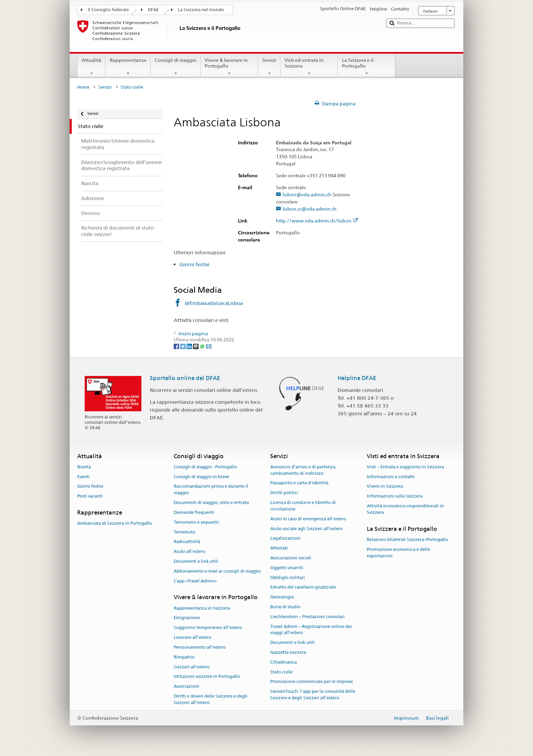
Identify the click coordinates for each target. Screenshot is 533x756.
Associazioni (186, 686)
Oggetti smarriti (287, 568)
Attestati (279, 548)
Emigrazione (187, 618)
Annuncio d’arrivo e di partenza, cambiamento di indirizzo (303, 470)
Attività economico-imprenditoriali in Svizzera (405, 509)
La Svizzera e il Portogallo (367, 67)
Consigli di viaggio (176, 67)
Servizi (269, 67)
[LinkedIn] (190, 346)
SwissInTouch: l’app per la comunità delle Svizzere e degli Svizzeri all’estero (313, 695)
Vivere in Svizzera (385, 487)
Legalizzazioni (285, 538)
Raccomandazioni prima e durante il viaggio (211, 490)
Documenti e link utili (196, 561)
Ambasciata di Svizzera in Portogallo (115, 524)
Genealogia (282, 597)
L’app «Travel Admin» (195, 581)
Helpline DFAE (357, 378)
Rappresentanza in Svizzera (202, 608)
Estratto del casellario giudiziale (303, 587)
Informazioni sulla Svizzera (395, 496)
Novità (84, 467)
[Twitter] (183, 346)
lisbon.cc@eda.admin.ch (310, 209)
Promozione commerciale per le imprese (312, 682)
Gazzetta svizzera (288, 652)
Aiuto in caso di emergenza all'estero (308, 519)
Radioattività (187, 542)
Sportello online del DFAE (185, 378)
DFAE (153, 10)
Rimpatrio (184, 657)
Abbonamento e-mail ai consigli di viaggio (217, 571)
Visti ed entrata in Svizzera (309, 67)
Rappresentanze (128, 67)
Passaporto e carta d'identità (299, 483)
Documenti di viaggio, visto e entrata (211, 502)
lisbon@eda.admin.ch (307, 195)
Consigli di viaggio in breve (201, 477)
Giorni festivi (194, 264)
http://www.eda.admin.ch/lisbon (317, 221)
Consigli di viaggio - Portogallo (205, 467)
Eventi (83, 477)
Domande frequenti (194, 512)
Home (83, 87)
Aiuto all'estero (190, 551)
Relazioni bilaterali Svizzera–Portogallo (407, 539)
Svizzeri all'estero (192, 667)
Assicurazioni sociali (291, 558)
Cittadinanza (283, 662)
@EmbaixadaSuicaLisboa (214, 303)
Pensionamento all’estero (200, 647)
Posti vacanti (90, 496)
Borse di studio (285, 607)
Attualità (91, 67)
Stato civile (281, 672)
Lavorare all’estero (193, 637)
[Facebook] (177, 346)
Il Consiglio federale (108, 10)
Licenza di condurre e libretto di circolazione (303, 506)
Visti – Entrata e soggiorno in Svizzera (405, 467)
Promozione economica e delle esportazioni (398, 553)
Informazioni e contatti (391, 477)
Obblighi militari (288, 578)
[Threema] (196, 346)
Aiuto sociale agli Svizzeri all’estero (306, 529)
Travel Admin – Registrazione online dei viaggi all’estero (311, 630)
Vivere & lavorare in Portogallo (229, 67)
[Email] (209, 346)
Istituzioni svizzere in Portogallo (207, 677)
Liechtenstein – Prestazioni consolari (307, 617)
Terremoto (185, 532)
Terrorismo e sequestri (196, 522)
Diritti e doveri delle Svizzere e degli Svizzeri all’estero (211, 699)
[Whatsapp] (203, 346)
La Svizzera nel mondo (201, 10)
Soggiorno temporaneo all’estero (208, 628)
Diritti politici (284, 493)
